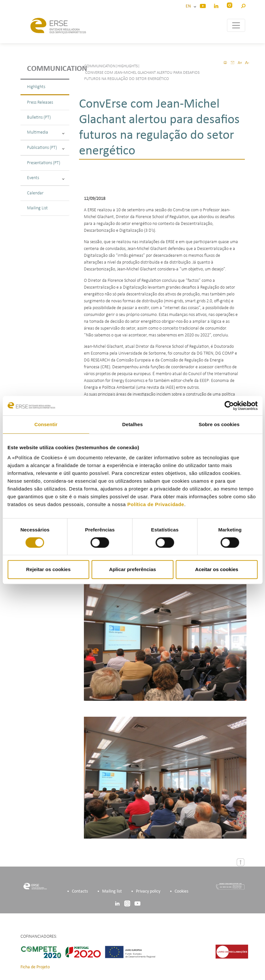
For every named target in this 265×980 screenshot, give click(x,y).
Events (46, 178)
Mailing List (37, 208)
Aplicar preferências (132, 569)
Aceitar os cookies (217, 569)
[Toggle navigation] (236, 25)
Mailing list (112, 891)
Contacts (80, 891)
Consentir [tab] (46, 424)
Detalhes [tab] (132, 424)
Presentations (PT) (44, 163)
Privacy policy (148, 891)
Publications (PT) (46, 148)
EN (189, 6)
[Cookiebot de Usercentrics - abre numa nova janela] (229, 406)
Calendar (35, 193)
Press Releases (40, 103)
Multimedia (46, 132)
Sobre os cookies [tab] (219, 424)
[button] (243, 5)
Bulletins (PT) (39, 118)
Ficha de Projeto (35, 967)
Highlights (36, 87)
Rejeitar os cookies (48, 569)
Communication (48, 69)
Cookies (181, 891)
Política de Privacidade (156, 504)
